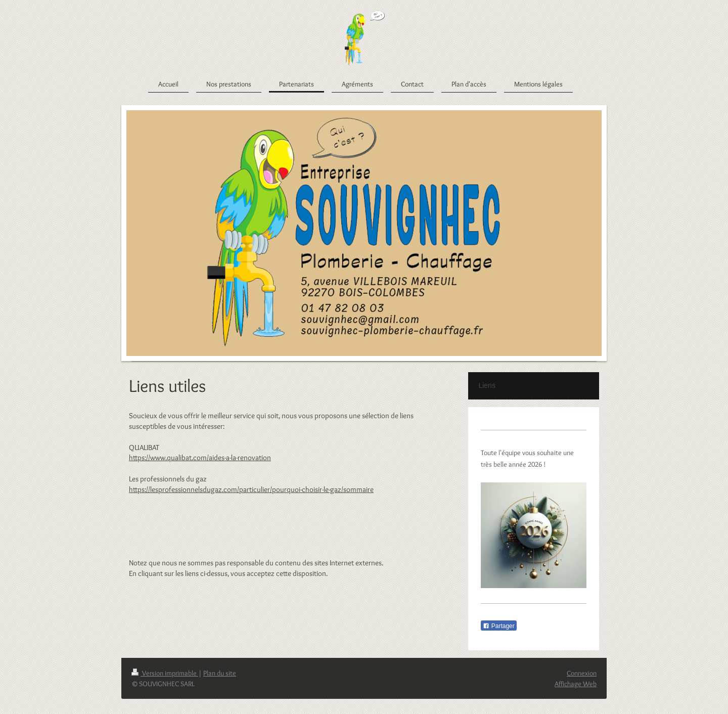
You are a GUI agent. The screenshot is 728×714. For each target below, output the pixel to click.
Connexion (582, 673)
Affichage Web (576, 684)
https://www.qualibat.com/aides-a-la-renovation (200, 457)
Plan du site (220, 673)
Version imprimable (165, 673)
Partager (498, 626)
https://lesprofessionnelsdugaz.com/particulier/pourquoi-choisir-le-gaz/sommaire (251, 489)
